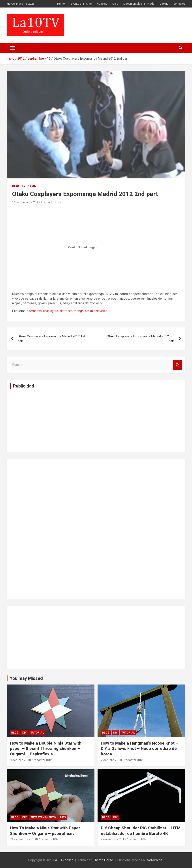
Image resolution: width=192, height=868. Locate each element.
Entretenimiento (43, 817)
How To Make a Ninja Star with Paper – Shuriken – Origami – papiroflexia (47, 831)
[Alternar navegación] (12, 48)
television (101, 311)
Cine (89, 4)
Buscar (178, 365)
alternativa (34, 311)
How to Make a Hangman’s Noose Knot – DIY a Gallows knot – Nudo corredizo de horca (140, 749)
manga (79, 311)
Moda (151, 4)
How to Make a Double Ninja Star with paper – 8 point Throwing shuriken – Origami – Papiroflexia (46, 749)
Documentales (133, 4)
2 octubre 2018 (111, 760)
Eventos (76, 4)
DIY (24, 733)
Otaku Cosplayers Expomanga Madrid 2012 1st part (51, 339)
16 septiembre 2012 (26, 202)
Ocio (115, 4)
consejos (179, 4)
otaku (89, 311)
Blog (16, 186)
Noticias (102, 4)
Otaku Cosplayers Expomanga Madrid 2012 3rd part (141, 339)
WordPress (154, 860)
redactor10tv (52, 202)
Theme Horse (103, 860)
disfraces (66, 311)
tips (63, 817)
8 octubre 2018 (20, 760)
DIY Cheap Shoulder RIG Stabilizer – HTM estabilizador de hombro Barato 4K (141, 831)
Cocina (164, 4)
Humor (61, 4)
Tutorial (37, 733)
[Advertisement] (43, 420)
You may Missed (26, 678)
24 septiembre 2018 (24, 839)
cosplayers (51, 311)
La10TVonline (63, 860)
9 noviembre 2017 (113, 839)
